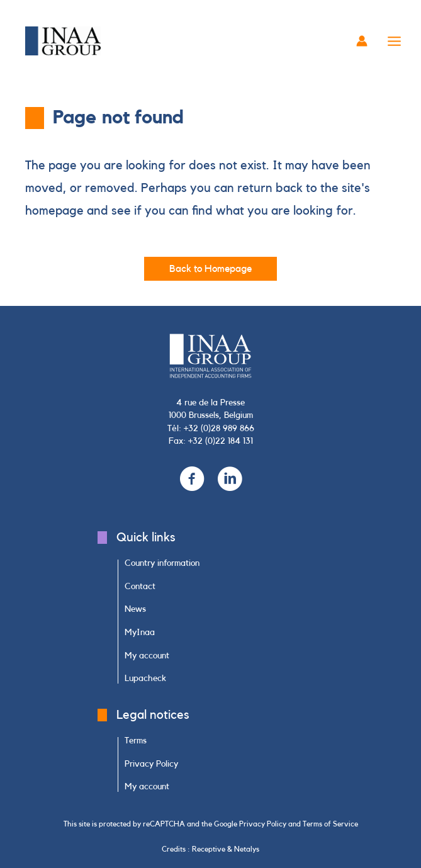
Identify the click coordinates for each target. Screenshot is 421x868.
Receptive (209, 849)
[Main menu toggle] (395, 41)
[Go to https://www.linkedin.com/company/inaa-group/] (230, 480)
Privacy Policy (263, 824)
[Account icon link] (362, 41)
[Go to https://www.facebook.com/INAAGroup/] (192, 480)
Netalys (247, 849)
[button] (210, 269)
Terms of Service (330, 824)
